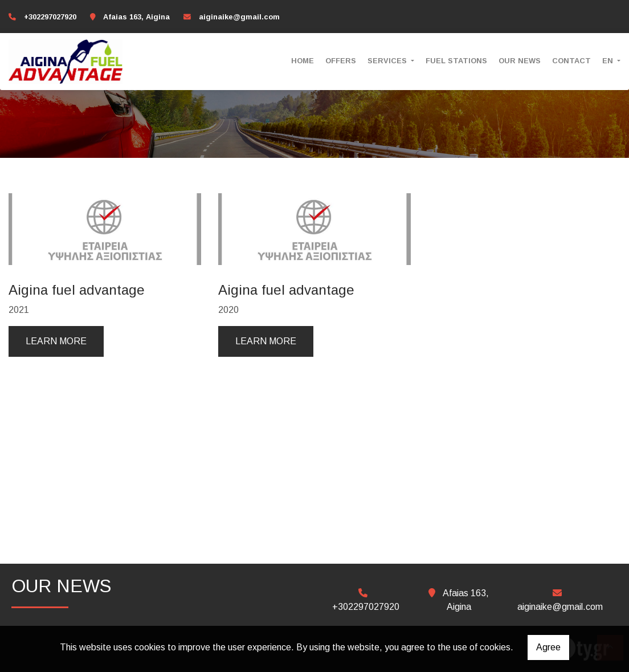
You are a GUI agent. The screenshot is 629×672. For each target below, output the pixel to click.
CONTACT (571, 61)
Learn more (56, 341)
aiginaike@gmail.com (239, 17)
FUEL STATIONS (456, 61)
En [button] (609, 61)
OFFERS (341, 61)
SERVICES (388, 61)
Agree (548, 647)
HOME (303, 61)
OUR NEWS (520, 61)
